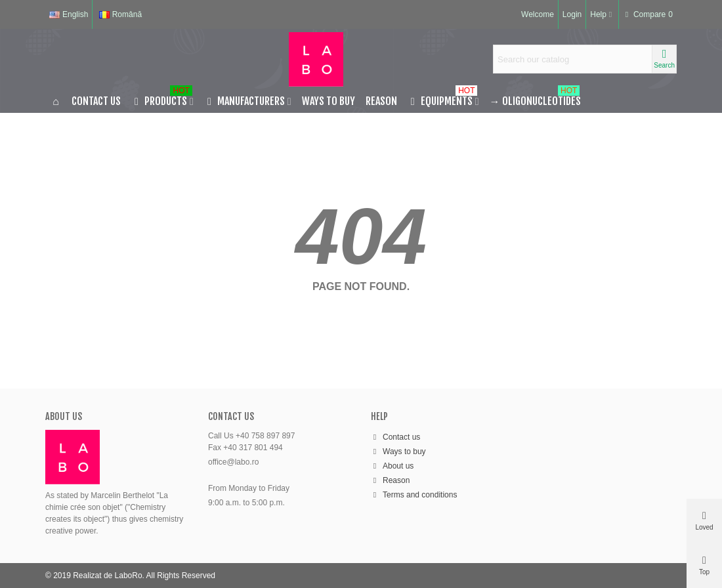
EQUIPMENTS (443, 98)
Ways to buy (329, 101)
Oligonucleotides (535, 98)
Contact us (96, 101)
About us (392, 466)
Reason (381, 101)
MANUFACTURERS (244, 101)
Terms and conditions (414, 495)
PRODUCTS (162, 98)
